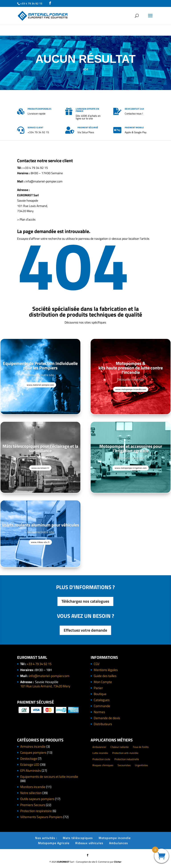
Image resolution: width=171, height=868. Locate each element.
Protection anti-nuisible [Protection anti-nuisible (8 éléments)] (125, 753)
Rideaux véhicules (89, 843)
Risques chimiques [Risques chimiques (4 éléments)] (103, 765)
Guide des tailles (105, 676)
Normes (99, 712)
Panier (98, 688)
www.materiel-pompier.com (40, 385)
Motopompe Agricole (54, 843)
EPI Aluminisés (31, 771)
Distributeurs (103, 724)
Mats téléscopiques (78, 838)
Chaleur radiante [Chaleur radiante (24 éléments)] (120, 747)
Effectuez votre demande (85, 630)
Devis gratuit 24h (134, 109)
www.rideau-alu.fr (40, 542)
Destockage (29, 758)
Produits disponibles (39, 109)
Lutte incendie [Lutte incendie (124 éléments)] (100, 753)
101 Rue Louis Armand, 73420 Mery (45, 686)
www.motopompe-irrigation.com (131, 468)
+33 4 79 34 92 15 (39, 664)
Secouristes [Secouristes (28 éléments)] (124, 765)
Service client (35, 128)
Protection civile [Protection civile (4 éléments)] (101, 759)
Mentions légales (106, 670)
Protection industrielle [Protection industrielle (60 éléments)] (127, 759)
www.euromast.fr (40, 468)
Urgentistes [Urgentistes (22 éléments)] (141, 765)
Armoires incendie (33, 746)
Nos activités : (46, 838)
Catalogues (102, 700)
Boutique (100, 694)
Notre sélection (31, 793)
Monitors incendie (33, 787)
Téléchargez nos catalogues (85, 601)
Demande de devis (107, 718)
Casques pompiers (33, 752)
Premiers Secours (33, 805)
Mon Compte (103, 682)
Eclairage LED (30, 765)
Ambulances (119, 843)
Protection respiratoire (36, 811)
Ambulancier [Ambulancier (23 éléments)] (99, 747)
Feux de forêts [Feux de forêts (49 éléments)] (141, 747)
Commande (102, 706)
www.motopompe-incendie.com (131, 389)
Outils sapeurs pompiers (37, 799)
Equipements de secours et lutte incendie (49, 777)
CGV (97, 664)
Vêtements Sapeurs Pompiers (41, 817)
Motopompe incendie (115, 838)
